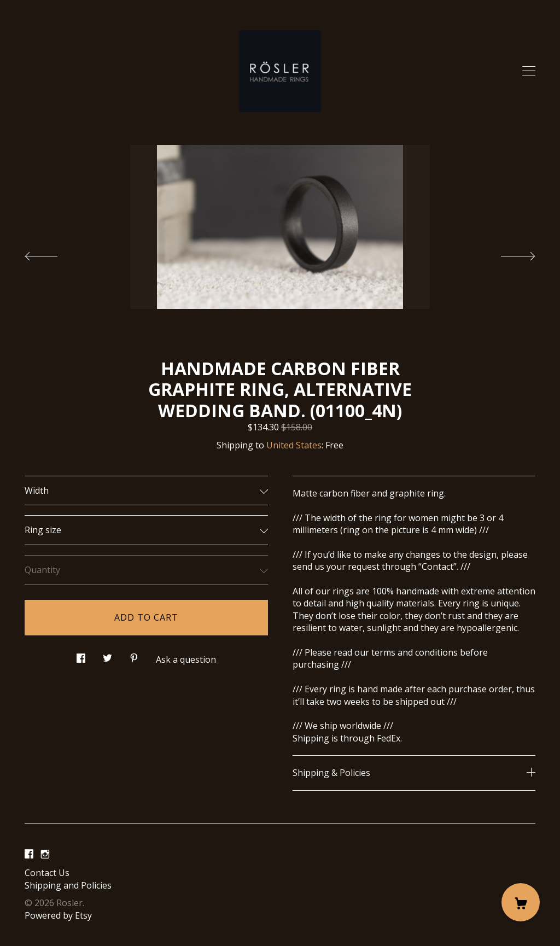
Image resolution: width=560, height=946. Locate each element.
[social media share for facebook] (81, 655)
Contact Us (47, 873)
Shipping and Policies (68, 885)
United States (294, 445)
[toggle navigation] (529, 71)
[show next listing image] (508, 253)
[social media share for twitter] (107, 655)
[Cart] (521, 902)
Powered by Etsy (58, 915)
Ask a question (186, 659)
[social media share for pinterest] (134, 655)
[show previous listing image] (52, 253)
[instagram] (45, 855)
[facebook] (29, 855)
